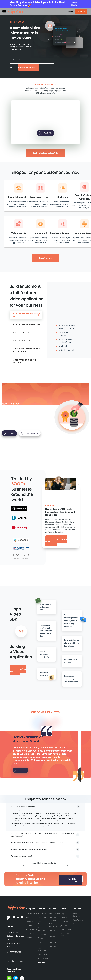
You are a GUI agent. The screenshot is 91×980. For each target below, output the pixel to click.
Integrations (42, 934)
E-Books (64, 918)
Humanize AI (42, 954)
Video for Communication (55, 925)
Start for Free (43, 962)
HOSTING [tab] (25, 361)
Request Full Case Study (56, 541)
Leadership (30, 922)
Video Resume (78, 920)
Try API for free (29, 67)
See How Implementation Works (46, 153)
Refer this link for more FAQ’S (44, 863)
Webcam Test (77, 924)
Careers (29, 925)
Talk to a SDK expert (17, 68)
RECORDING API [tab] (27, 315)
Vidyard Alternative (42, 943)
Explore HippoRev (75, 4)
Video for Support (53, 931)
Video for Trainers (53, 938)
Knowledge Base (65, 934)
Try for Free (81, 12)
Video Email (42, 918)
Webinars (64, 922)
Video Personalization (43, 923)
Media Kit (29, 937)
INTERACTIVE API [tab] (26, 350)
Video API (53, 947)
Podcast (64, 925)
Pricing (40, 938)
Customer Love (31, 914)
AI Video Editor (43, 958)
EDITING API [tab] (21, 333)
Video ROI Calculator (76, 915)
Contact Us (30, 933)
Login (71, 11)
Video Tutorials (66, 929)
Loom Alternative (42, 949)
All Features (42, 914)
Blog (63, 914)
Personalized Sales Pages (42, 929)
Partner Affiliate (32, 929)
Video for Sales (55, 914)
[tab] (26, 325)
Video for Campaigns (53, 919)
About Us (29, 918)
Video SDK (53, 943)
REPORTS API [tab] (22, 341)
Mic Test (75, 928)
